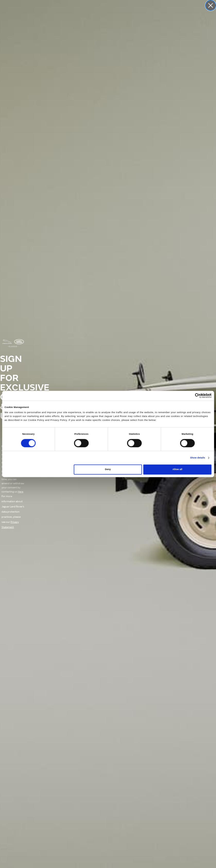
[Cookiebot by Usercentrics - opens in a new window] (189, 396)
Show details (197, 458)
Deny (108, 470)
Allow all (177, 470)
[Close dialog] (211, 5)
